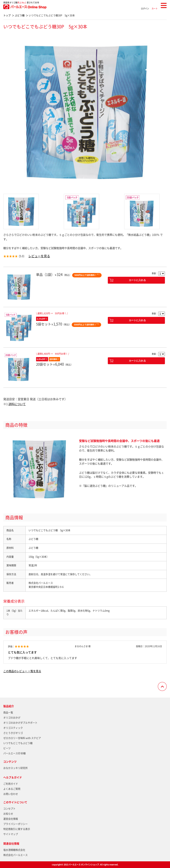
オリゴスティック (13, 728)
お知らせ (8, 814)
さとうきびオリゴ (13, 733)
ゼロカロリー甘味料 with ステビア (22, 738)
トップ (7, 15)
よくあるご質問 (12, 789)
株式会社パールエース (15, 855)
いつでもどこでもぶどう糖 (18, 743)
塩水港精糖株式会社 (14, 850)
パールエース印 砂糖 (14, 753)
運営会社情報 (11, 819)
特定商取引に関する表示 (17, 829)
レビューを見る (39, 256)
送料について (17, 404)
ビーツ (7, 748)
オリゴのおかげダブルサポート (20, 723)
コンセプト (9, 809)
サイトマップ (11, 834)
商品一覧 (8, 713)
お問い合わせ (11, 794)
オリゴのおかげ (12, 718)
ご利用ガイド (11, 784)
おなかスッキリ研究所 (15, 768)
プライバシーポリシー (15, 824)
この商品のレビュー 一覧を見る (22, 671)
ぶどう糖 (20, 15)
